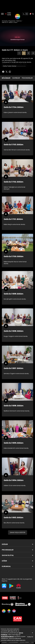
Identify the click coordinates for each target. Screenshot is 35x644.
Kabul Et (30, 637)
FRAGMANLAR (27, 78)
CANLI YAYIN (8, 14)
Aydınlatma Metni (7, 637)
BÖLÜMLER (6, 78)
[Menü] (2, 14)
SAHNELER (16, 78)
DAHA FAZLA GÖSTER (18, 532)
